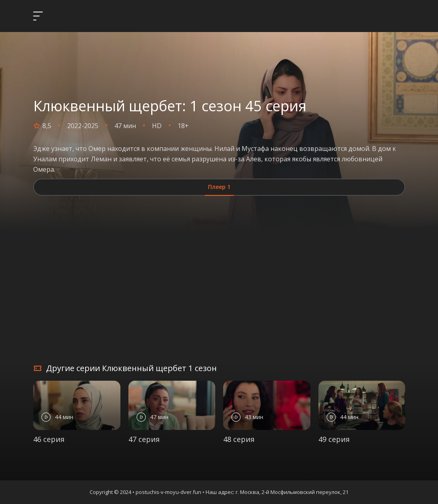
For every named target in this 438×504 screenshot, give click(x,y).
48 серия (239, 439)
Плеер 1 (219, 187)
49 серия (334, 439)
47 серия (144, 439)
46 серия (49, 439)
